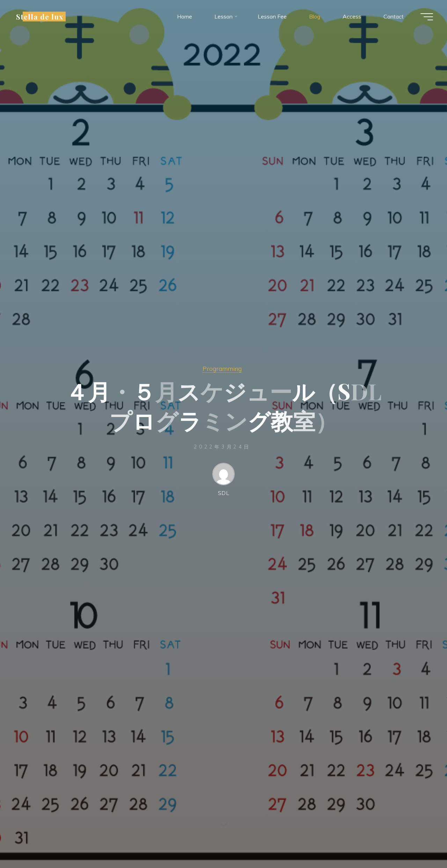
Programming (222, 368)
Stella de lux (40, 16)
